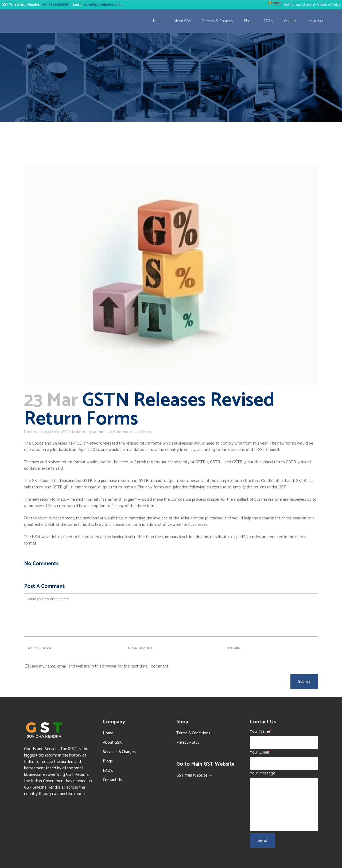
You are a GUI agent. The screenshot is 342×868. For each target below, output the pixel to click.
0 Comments (121, 432)
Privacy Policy (188, 742)
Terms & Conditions (193, 733)
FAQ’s (108, 771)
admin (99, 432)
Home (108, 733)
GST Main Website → (194, 775)
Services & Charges (119, 752)
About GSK (112, 742)
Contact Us (112, 780)
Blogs (108, 761)
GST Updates (74, 432)
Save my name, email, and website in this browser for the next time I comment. (99, 666)
